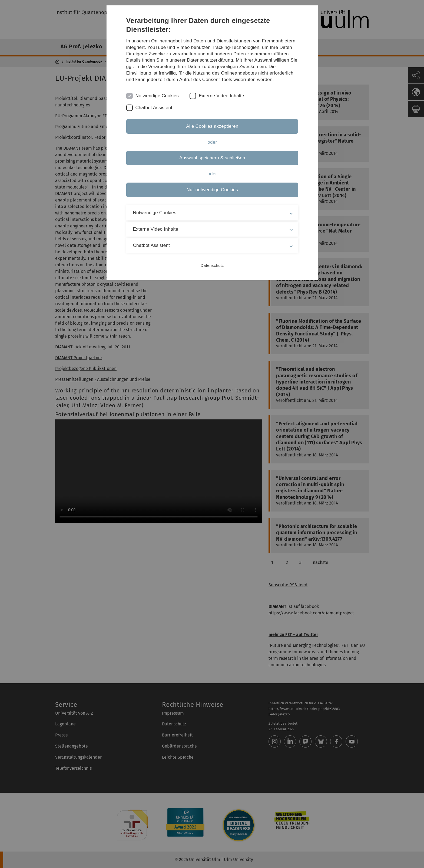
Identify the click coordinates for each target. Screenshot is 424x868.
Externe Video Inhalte (222, 96)
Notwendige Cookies (157, 96)
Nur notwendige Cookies (212, 190)
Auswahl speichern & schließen (212, 158)
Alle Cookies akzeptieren (212, 126)
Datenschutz (212, 265)
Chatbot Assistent (154, 108)
